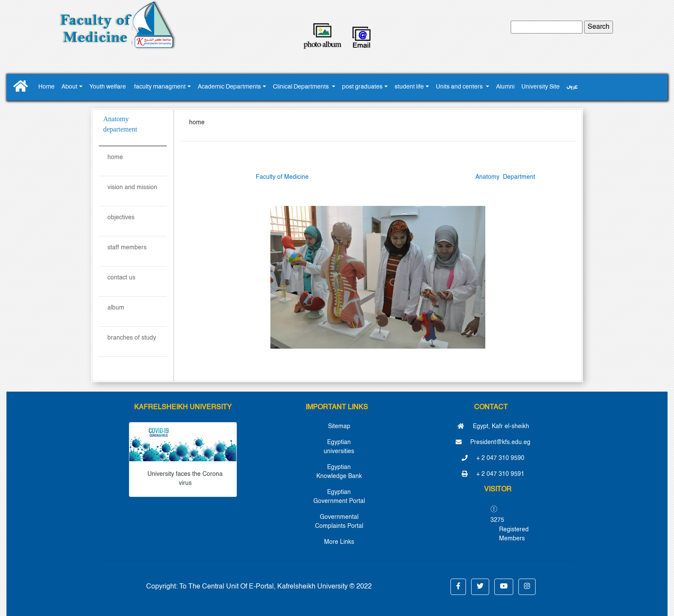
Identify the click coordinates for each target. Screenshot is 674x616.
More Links (339, 542)
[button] (458, 587)
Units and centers (460, 87)
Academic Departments (229, 87)
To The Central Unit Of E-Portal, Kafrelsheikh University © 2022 (276, 587)
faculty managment (160, 87)
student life (409, 87)
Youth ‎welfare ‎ (108, 87)
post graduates (362, 87)
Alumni (505, 87)
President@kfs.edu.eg (493, 442)
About (69, 87)
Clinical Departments (302, 87)
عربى (572, 87)
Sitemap (339, 426)
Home (46, 87)
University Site (541, 87)
